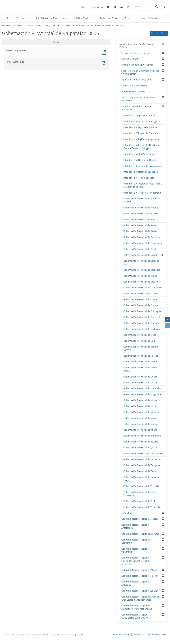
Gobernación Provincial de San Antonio (143, 454)
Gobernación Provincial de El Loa (140, 335)
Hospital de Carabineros (134, 92)
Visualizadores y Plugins (157, 634)
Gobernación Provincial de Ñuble (140, 418)
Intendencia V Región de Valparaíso (141, 139)
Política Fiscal (82, 18)
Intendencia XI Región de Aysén (139, 178)
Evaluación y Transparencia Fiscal (115, 18)
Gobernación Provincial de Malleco (141, 406)
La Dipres (84, 7)
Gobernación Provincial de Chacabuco (143, 288)
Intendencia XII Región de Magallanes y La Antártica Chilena (143, 185)
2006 (125, 26)
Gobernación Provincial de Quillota (141, 448)
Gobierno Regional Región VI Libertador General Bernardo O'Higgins (136, 561)
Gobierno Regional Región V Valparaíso (135, 550)
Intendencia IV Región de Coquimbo (141, 133)
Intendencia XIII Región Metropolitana (142, 193)
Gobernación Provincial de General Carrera (141, 348)
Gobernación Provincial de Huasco (141, 356)
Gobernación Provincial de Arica (139, 220)
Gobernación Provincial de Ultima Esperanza (140, 494)
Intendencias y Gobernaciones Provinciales (78, 26)
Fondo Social (128, 513)
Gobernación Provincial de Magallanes (143, 394)
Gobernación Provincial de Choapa (141, 305)
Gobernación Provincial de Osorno (141, 424)
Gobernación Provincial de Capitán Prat (143, 255)
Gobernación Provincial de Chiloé (140, 299)
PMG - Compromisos (105, 52)
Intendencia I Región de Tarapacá (140, 115)
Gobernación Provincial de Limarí (140, 377)
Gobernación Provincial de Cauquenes (143, 243)
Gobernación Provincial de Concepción (143, 317)
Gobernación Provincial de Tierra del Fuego (142, 479)
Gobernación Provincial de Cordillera (142, 270)
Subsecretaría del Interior (134, 86)
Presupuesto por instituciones (18, 26)
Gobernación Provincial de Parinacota (142, 436)
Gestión (57, 42)
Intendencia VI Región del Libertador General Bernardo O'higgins (142, 147)
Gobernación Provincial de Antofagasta (143, 208)
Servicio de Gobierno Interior (136, 53)
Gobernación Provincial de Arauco (141, 214)
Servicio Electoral (130, 59)
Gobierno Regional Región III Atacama (140, 534)
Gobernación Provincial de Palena (140, 430)
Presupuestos (23, 18)
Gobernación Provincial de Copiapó (141, 323)
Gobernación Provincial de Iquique (141, 362)
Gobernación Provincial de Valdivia (141, 501)
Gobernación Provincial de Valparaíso (109, 26)
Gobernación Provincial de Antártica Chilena (142, 200)
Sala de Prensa (97, 7)
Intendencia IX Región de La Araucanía (142, 166)
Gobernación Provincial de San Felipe (142, 459)
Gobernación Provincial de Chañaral (141, 294)
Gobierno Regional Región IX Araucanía (136, 583)
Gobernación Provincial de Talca (140, 471)
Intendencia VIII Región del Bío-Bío (140, 160)
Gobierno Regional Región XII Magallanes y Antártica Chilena (137, 607)
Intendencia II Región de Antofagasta (142, 121)
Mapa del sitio (139, 634)
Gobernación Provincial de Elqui (139, 341)
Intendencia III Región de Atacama (140, 127)
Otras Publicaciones (151, 18)
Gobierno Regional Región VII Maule (139, 570)
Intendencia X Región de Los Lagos (141, 172)
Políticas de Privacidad (121, 634)
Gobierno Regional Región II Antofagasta (135, 526)
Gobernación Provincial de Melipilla (141, 412)
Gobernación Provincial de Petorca (141, 442)
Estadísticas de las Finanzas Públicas (53, 18)
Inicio (4, 26)
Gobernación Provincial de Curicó (140, 276)
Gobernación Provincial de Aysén (140, 225)
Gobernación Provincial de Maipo (140, 400)
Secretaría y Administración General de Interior (139, 99)
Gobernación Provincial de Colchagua (142, 311)
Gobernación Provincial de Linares (141, 383)
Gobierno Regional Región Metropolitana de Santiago (135, 616)
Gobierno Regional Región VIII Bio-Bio (140, 576)
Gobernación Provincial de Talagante (142, 465)
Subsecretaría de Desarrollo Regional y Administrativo (140, 72)
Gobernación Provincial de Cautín (140, 249)
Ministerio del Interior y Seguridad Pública (45, 26)
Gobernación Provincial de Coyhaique (142, 329)
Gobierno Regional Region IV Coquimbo (136, 541)
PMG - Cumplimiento (105, 63)
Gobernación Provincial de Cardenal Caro (141, 262)
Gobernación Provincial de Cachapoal (142, 237)
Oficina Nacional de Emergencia (137, 65)
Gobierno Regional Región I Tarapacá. (140, 519)
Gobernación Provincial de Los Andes (142, 282)
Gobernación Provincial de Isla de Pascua (140, 369)
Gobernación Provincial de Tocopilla (141, 486)
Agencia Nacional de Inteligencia (137, 80)
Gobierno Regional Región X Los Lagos (141, 591)
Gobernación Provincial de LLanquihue (143, 388)
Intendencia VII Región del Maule (140, 154)
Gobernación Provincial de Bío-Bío (140, 231)
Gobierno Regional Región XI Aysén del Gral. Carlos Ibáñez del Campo (141, 598)
